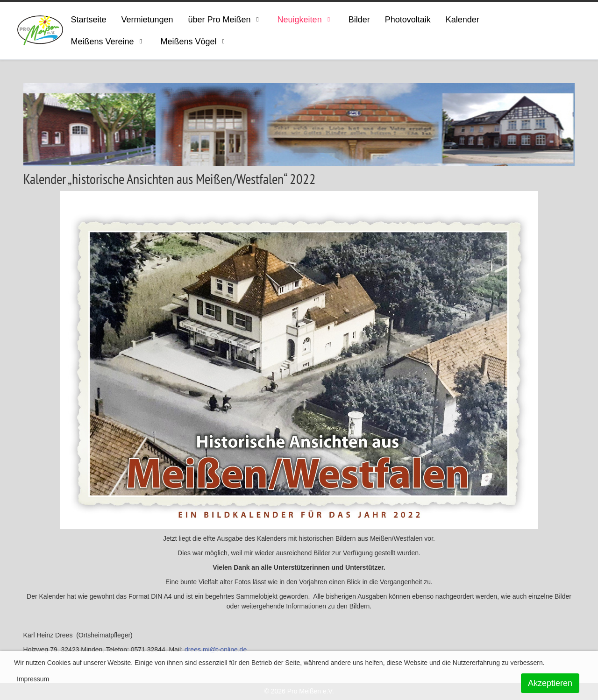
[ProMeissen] (40, 31)
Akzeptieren (550, 683)
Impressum (33, 679)
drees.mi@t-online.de (216, 650)
